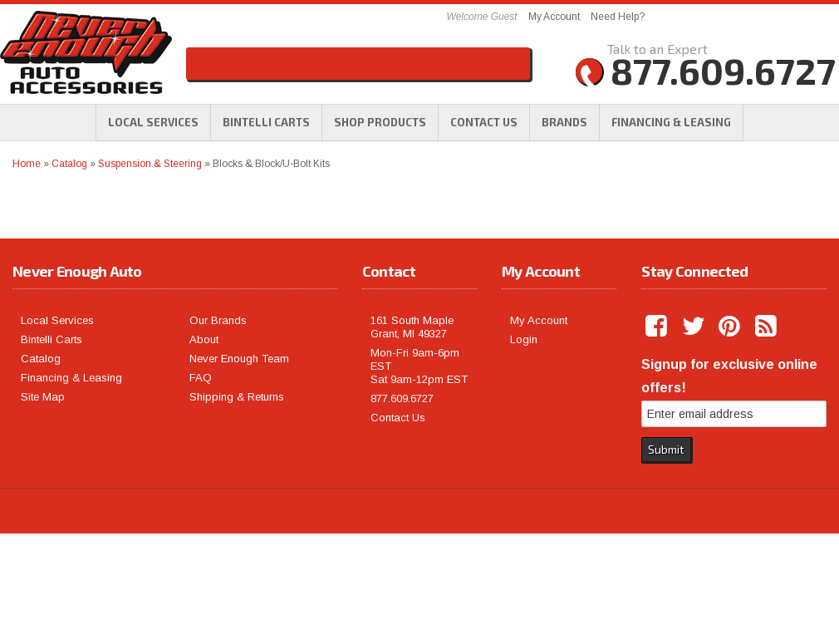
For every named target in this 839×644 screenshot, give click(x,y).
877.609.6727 (402, 398)
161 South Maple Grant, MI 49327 (412, 327)
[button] (380, 122)
